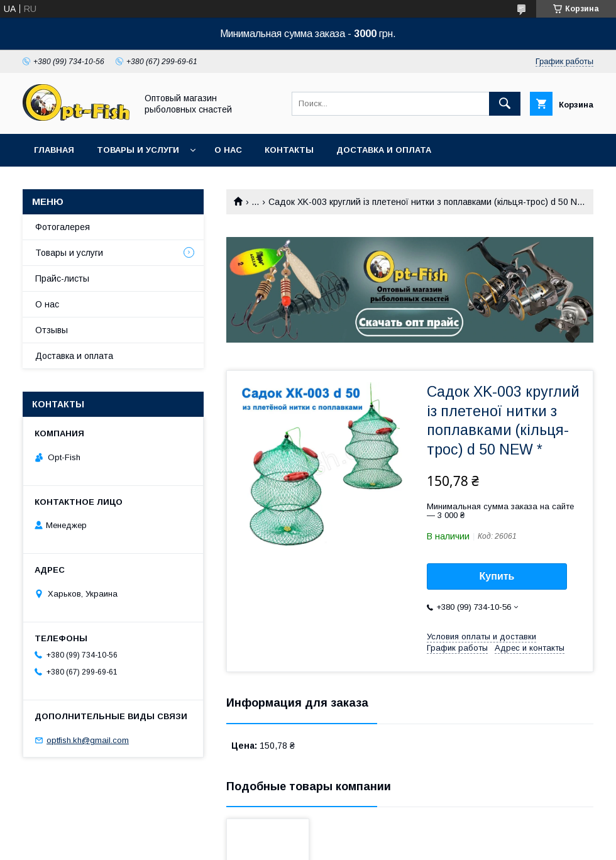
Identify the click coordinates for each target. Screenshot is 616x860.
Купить (497, 576)
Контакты (289, 150)
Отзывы (52, 330)
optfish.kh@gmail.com (88, 740)
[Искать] (505, 104)
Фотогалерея (63, 227)
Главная (54, 150)
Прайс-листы (62, 278)
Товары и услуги (138, 150)
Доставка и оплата (384, 150)
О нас (228, 150)
